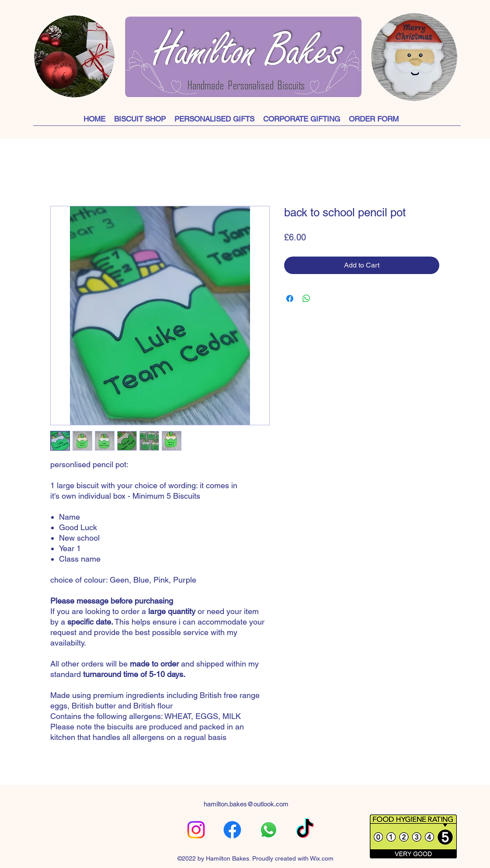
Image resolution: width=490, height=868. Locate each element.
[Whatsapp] (269, 830)
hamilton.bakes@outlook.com (246, 804)
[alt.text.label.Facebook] (232, 830)
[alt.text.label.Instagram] (196, 830)
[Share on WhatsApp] (306, 299)
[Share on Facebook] (290, 299)
